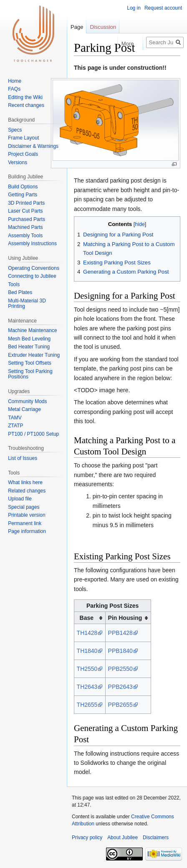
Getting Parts (23, 195)
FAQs (14, 89)
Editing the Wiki (25, 97)
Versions (18, 162)
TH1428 (87, 633)
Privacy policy (87, 838)
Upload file (20, 499)
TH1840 (87, 651)
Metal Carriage (24, 409)
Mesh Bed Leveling (29, 339)
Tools (14, 284)
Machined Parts (25, 227)
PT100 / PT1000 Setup (33, 434)
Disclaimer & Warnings (33, 146)
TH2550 (87, 669)
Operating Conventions (34, 268)
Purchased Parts (27, 219)
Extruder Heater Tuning (34, 355)
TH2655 (87, 705)
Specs (15, 130)
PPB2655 (120, 705)
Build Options (23, 187)
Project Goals (23, 154)
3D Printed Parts (26, 203)
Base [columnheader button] (87, 618)
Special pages (24, 507)
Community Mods (27, 401)
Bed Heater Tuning (29, 347)
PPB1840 (120, 651)
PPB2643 (120, 687)
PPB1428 (120, 633)
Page (77, 27)
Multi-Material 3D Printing (27, 304)
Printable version (27, 515)
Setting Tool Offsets (30, 363)
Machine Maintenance (32, 330)
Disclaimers (156, 838)
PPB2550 (120, 669)
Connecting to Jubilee (32, 276)
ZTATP (15, 426)
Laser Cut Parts (25, 211)
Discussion (103, 27)
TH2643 (87, 687)
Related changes (27, 491)
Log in (134, 8)
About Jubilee (123, 838)
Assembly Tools (25, 236)
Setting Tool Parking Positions (30, 374)
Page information (27, 531)
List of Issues (23, 458)
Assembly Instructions (32, 244)
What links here (25, 482)
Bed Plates (20, 292)
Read (102, 44)
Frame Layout (23, 138)
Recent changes (26, 105)
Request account (163, 8)
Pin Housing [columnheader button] (125, 618)
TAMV (15, 418)
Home (15, 81)
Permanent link (25, 523)
